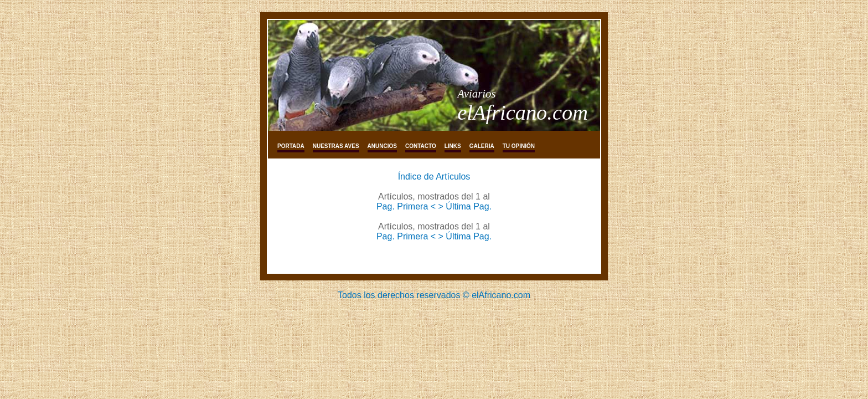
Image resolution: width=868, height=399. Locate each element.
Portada (291, 146)
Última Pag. (469, 206)
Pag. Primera (404, 206)
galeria (482, 146)
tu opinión (519, 146)
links (453, 146)
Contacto (421, 146)
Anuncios (382, 146)
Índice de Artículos (434, 177)
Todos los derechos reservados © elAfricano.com (434, 295)
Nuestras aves (336, 146)
